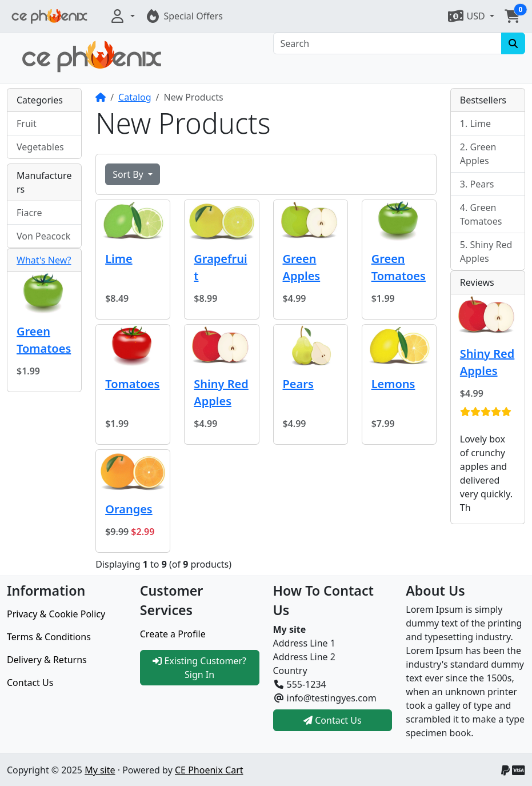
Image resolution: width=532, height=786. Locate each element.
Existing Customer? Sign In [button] (199, 668)
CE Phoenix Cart (209, 770)
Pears (298, 384)
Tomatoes (132, 384)
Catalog (135, 97)
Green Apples (302, 267)
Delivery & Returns (47, 660)
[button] (122, 16)
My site (100, 770)
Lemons (393, 384)
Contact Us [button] (333, 720)
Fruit (27, 123)
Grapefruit (220, 267)
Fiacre (29, 213)
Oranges (129, 509)
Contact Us (30, 683)
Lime (119, 259)
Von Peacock (43, 236)
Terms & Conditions (49, 637)
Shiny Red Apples (221, 392)
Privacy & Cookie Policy (56, 614)
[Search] (388, 43)
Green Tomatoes (399, 267)
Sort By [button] (129, 174)
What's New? (44, 260)
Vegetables (40, 147)
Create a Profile (173, 634)
